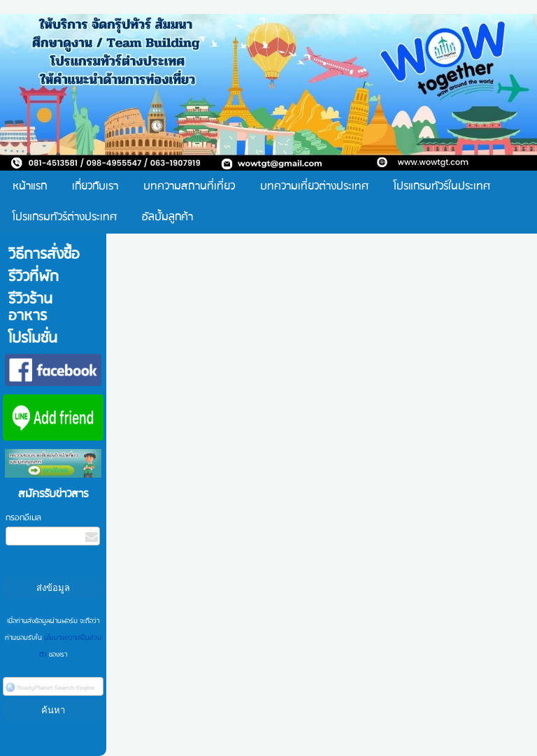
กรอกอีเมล (23, 518)
